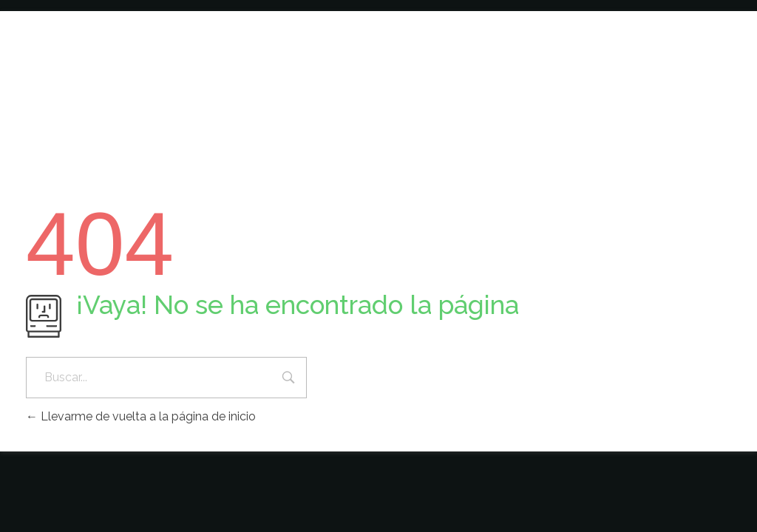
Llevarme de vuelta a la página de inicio (141, 416)
